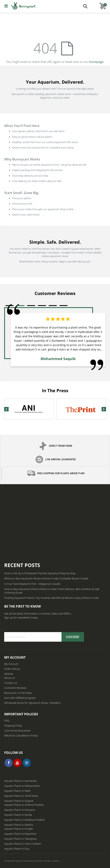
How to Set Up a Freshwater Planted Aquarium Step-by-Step (40, 573)
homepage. (97, 62)
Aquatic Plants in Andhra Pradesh (24, 805)
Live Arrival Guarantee (17, 730)
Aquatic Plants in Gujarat (19, 801)
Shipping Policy (13, 725)
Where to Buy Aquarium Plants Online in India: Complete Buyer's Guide (46, 578)
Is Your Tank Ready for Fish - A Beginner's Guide (32, 584)
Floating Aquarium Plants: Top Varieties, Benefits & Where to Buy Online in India (51, 598)
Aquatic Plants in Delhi (17, 791)
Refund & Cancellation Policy (21, 735)
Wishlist (9, 674)
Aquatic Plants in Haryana (19, 810)
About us (10, 678)
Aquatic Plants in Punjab (19, 829)
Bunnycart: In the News (18, 693)
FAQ (7, 721)
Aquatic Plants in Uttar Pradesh (23, 844)
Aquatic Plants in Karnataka (20, 781)
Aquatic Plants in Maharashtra (22, 786)
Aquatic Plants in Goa (17, 849)
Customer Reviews (15, 688)
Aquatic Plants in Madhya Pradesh (24, 820)
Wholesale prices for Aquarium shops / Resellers (32, 703)
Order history (12, 669)
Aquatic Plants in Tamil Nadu (21, 796)
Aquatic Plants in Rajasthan (20, 834)
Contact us (11, 683)
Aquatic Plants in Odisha (19, 825)
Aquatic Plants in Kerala (18, 815)
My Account (11, 664)
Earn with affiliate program (20, 698)
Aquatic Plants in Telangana (20, 839)
